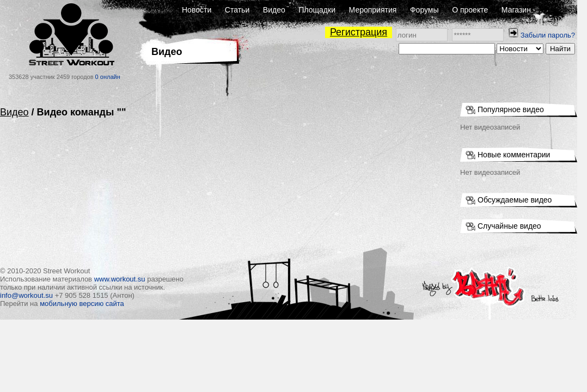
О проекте (470, 10)
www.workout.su (120, 279)
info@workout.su (26, 295)
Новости (197, 10)
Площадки (317, 10)
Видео (274, 10)
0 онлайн (108, 77)
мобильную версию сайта (82, 304)
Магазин (516, 10)
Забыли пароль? (548, 35)
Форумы (424, 10)
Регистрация (359, 32)
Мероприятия (373, 10)
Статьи (237, 10)
